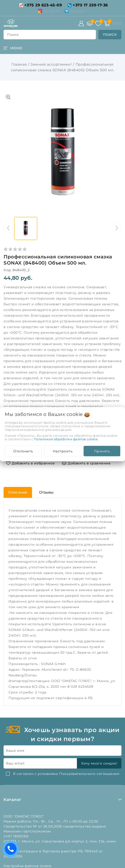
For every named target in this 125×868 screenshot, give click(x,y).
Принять (102, 451)
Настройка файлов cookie (27, 866)
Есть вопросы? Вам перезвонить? (12, 850)
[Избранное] (98, 23)
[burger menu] (13, 48)
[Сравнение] (90, 23)
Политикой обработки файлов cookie (66, 439)
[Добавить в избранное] (30, 463)
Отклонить (23, 451)
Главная (19, 64)
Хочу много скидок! (99, 763)
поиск (13, 35)
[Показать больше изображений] (8, 97)
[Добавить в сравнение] (86, 463)
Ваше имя (15, 751)
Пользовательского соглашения (89, 774)
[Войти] (81, 23)
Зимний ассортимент (51, 64)
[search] (110, 35)
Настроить (63, 451)
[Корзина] (107, 23)
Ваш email (15, 763)
